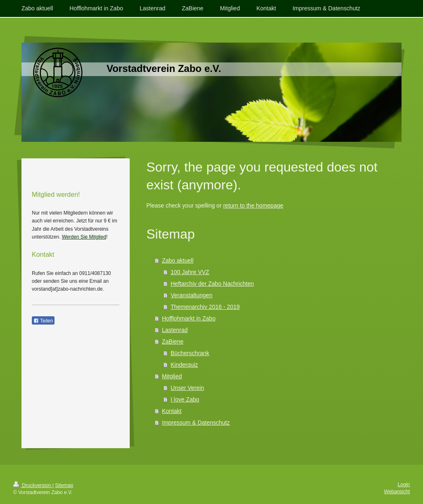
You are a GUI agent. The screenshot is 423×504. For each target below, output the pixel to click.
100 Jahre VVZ (190, 272)
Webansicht (397, 492)
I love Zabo (185, 399)
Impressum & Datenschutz (196, 423)
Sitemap (64, 485)
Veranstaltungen (191, 295)
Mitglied (172, 376)
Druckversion (33, 485)
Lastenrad (175, 330)
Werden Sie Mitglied (84, 237)
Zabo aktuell (178, 260)
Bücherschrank (190, 353)
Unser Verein (187, 388)
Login (404, 485)
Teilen (43, 321)
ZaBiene (173, 342)
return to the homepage (253, 205)
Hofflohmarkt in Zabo (189, 318)
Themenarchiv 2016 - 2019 (205, 307)
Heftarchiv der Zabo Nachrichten (212, 284)
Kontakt (172, 411)
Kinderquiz (184, 365)
